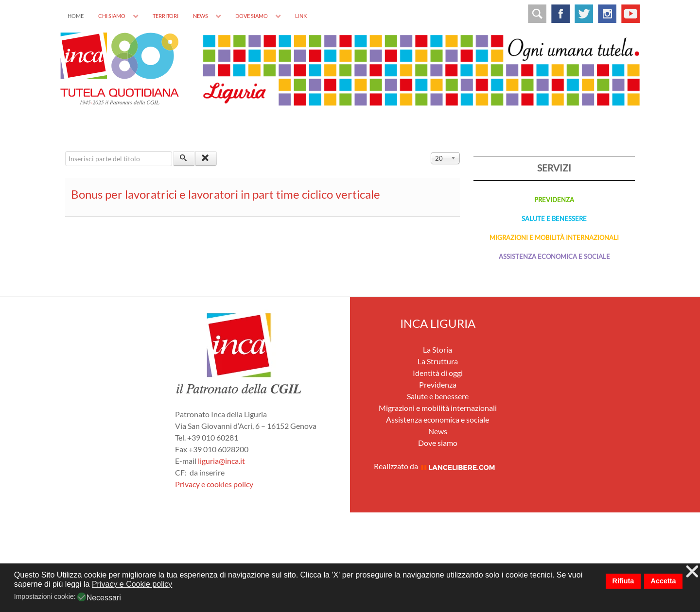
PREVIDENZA (554, 200)
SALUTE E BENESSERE (554, 219)
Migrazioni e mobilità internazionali (438, 408)
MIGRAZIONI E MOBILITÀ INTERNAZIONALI (554, 238)
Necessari (104, 598)
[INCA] (120, 67)
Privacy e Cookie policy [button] (132, 584)
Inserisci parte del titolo (65, 151)
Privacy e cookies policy (214, 484)
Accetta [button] (664, 581)
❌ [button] (692, 572)
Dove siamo (438, 443)
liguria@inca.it (221, 461)
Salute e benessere (438, 396)
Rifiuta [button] (623, 581)
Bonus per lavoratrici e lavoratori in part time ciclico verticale (226, 194)
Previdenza (438, 384)
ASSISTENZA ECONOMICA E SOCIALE (554, 256)
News (438, 431)
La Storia (437, 349)
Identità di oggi (438, 373)
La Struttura (438, 361)
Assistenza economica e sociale (437, 419)
